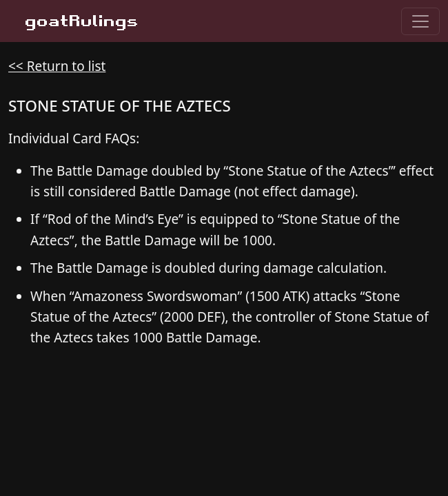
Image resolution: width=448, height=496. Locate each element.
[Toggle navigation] (420, 21)
